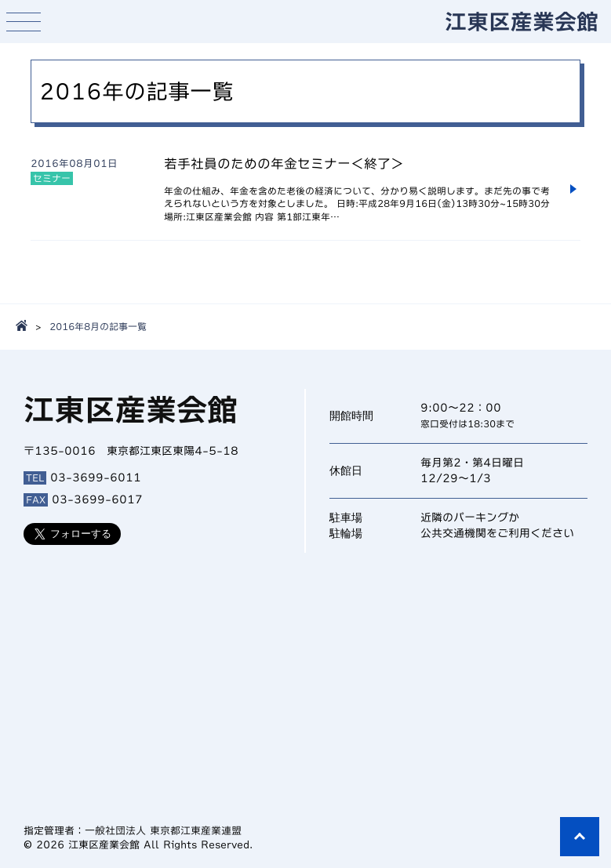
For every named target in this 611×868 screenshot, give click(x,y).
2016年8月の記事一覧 (98, 326)
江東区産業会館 (522, 21)
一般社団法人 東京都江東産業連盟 (163, 831)
